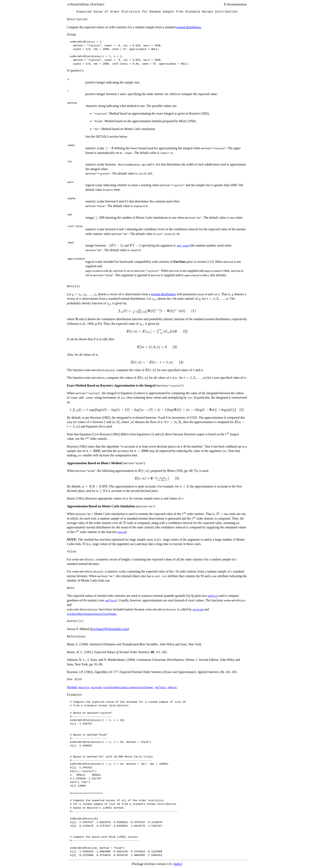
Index (177, 864)
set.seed (183, 246)
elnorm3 (198, 609)
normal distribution (189, 27)
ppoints (84, 687)
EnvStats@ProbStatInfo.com (109, 629)
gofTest (111, 600)
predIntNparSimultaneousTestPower (92, 614)
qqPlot (213, 596)
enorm (121, 532)
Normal (72, 687)
